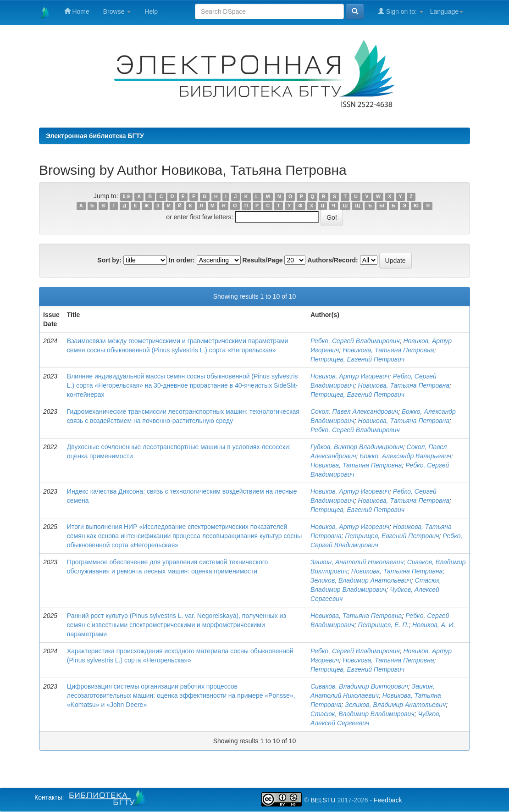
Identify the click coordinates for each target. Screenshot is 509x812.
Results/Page (263, 260)
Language (447, 11)
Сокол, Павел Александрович (354, 412)
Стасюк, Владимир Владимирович (362, 714)
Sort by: (109, 260)
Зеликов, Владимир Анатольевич (361, 580)
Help (151, 11)
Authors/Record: (332, 260)
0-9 (126, 196)
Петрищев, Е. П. (384, 625)
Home (77, 11)
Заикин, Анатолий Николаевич (357, 562)
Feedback (388, 800)
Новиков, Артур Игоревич (350, 376)
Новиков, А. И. (434, 625)
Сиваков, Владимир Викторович (359, 686)
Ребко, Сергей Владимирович (355, 341)
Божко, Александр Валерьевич (405, 456)
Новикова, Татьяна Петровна (388, 350)
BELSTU (323, 800)
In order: (182, 260)
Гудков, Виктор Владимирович (357, 447)
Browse (117, 11)
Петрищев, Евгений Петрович (357, 359)
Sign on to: (401, 11)
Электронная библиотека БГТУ (95, 136)
